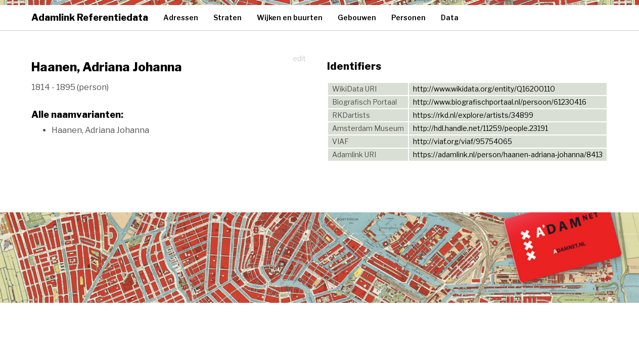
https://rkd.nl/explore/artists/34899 (473, 115)
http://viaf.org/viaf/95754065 (463, 141)
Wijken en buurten (290, 17)
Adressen (181, 17)
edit (299, 58)
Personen (408, 17)
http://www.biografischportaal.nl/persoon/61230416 (500, 102)
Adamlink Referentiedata (90, 17)
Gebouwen (357, 17)
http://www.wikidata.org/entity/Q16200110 (484, 89)
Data (450, 17)
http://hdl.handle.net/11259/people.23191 (481, 128)
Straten (227, 17)
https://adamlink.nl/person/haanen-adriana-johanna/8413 (508, 154)
